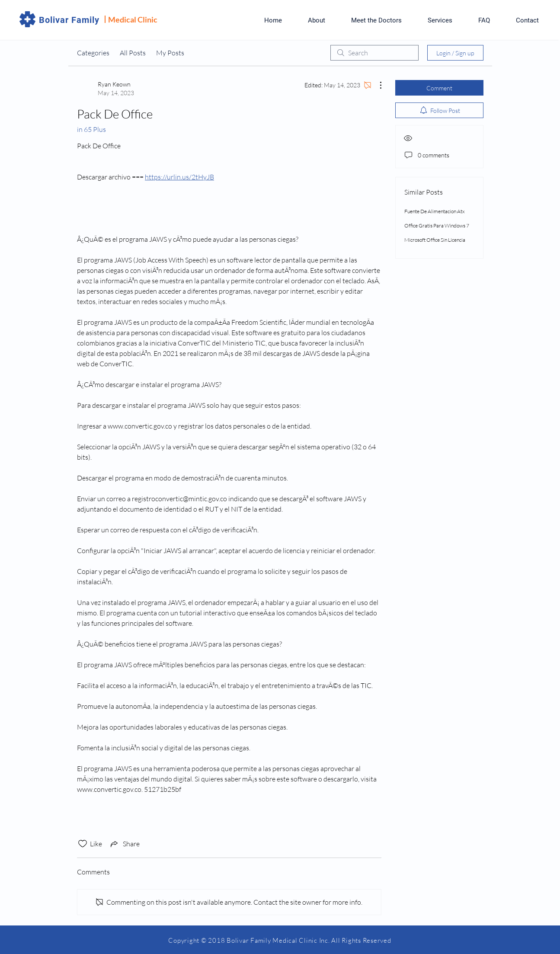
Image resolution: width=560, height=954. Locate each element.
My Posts (170, 53)
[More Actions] (376, 85)
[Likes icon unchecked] (83, 844)
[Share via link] (124, 844)
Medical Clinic (133, 19)
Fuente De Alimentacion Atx (435, 211)
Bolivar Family (69, 20)
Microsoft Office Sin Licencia (435, 240)
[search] (374, 53)
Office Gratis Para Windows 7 (437, 226)
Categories (93, 53)
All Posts (133, 53)
